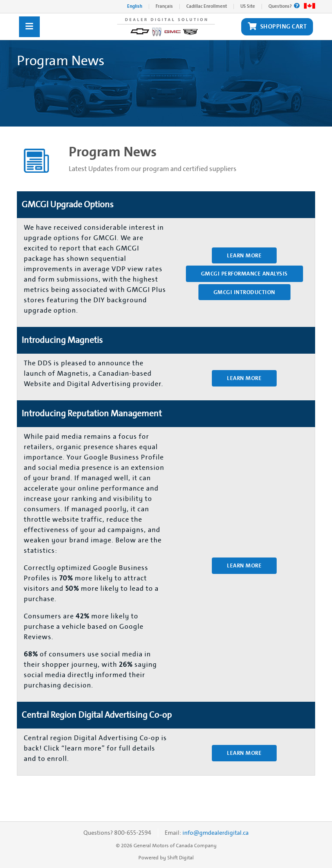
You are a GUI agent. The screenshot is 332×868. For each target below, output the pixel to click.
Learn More (244, 255)
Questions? (284, 6)
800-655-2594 (133, 833)
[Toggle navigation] (29, 27)
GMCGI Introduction (244, 292)
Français (164, 6)
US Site (248, 6)
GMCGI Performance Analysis (244, 274)
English (135, 6)
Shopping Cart (277, 27)
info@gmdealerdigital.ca (215, 833)
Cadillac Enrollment (207, 6)
